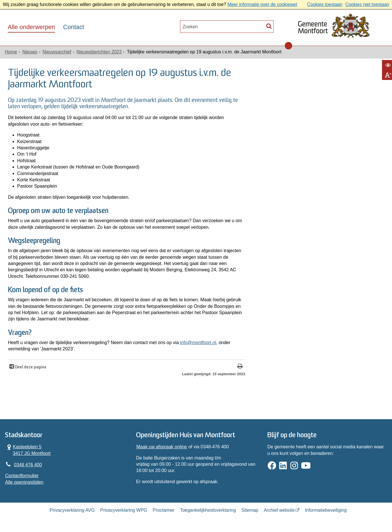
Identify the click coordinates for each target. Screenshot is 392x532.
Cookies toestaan (325, 4)
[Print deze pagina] (240, 367)
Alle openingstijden (24, 482)
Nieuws (30, 52)
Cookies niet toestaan (367, 4)
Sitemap (250, 510)
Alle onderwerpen (31, 27)
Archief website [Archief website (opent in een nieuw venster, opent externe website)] (279, 510)
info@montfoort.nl (198, 343)
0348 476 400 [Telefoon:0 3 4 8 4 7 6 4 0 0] (28, 465)
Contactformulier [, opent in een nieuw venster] (22, 476)
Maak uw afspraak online (162, 447)
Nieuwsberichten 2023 (99, 52)
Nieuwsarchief (57, 52)
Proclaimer (163, 510)
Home (11, 52)
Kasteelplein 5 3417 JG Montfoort (28, 450)
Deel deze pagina (30, 367)
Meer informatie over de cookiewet (262, 4)
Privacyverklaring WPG (124, 510)
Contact (73, 27)
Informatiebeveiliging (326, 510)
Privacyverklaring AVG (72, 510)
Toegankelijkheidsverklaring (208, 510)
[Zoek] (269, 26)
